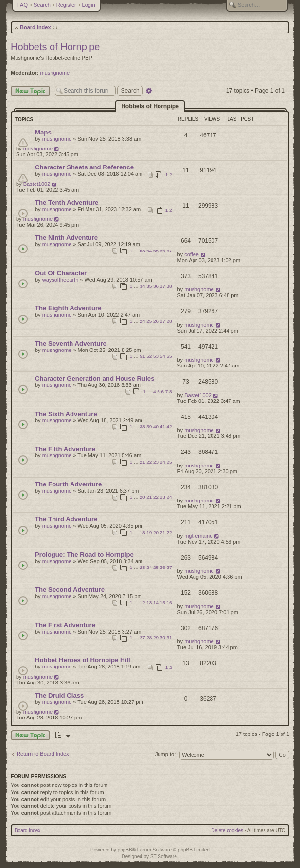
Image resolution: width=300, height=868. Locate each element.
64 (149, 251)
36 (156, 286)
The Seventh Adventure (71, 343)
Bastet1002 (37, 184)
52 (149, 356)
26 (156, 321)
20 (143, 497)
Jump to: (165, 754)
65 (156, 251)
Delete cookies (228, 830)
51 (143, 356)
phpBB (125, 850)
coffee (192, 254)
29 (156, 638)
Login (89, 5)
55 (169, 356)
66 (163, 251)
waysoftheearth (61, 280)
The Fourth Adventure (68, 484)
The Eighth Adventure (68, 308)
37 (163, 286)
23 (156, 462)
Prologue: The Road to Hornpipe (84, 555)
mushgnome (55, 73)
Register (66, 5)
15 (163, 603)
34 (143, 286)
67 (169, 251)
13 (149, 603)
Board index (35, 27)
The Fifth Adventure (65, 449)
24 (143, 321)
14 (156, 603)
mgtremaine (198, 536)
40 (156, 426)
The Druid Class (59, 695)
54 (163, 356)
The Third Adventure (66, 519)
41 (163, 426)
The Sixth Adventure (66, 414)
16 (169, 603)
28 (169, 321)
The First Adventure (65, 625)
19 (149, 532)
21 (143, 462)
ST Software (164, 857)
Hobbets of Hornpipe (55, 47)
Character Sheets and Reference (84, 167)
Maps (43, 132)
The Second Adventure (70, 590)
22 (149, 462)
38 (169, 286)
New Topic (30, 91)
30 (163, 638)
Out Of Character (61, 273)
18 (143, 532)
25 (149, 321)
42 (169, 426)
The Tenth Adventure (67, 203)
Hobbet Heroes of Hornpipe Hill (83, 660)
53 (156, 356)
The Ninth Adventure (66, 238)
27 (163, 321)
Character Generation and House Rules (95, 378)
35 (149, 286)
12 (143, 603)
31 (169, 638)
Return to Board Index (43, 754)
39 (149, 426)
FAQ (22, 5)
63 (143, 251)
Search (42, 5)
